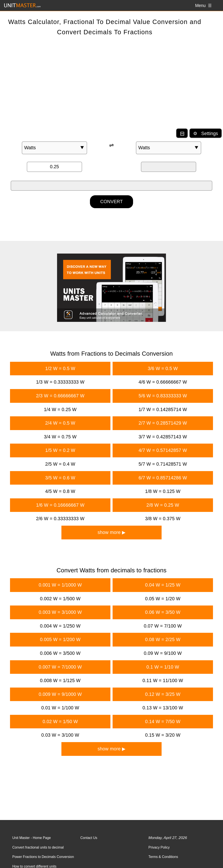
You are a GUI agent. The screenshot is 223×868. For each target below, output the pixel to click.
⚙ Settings (206, 134)
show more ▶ (111, 532)
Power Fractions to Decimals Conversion (43, 857)
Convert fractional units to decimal (38, 847)
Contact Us (89, 838)
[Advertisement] (111, 86)
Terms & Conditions (163, 857)
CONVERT (111, 202)
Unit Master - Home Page (31, 838)
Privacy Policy (159, 847)
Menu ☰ (203, 5)
